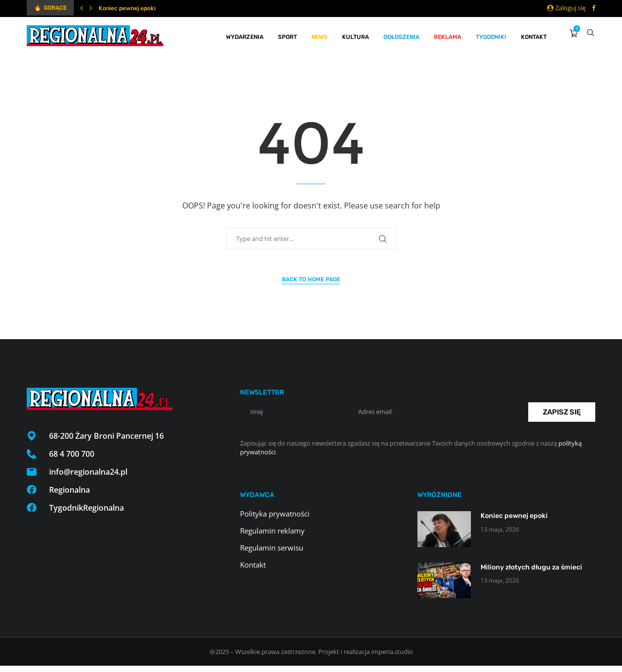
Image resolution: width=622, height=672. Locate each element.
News (320, 35)
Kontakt (534, 35)
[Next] (91, 8)
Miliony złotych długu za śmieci (531, 574)
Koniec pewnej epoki (127, 8)
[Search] (590, 35)
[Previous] (82, 8)
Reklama (448, 35)
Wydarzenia (245, 35)
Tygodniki (491, 35)
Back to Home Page (311, 286)
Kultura (355, 35)
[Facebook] (594, 8)
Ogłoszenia (401, 35)
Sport (287, 35)
